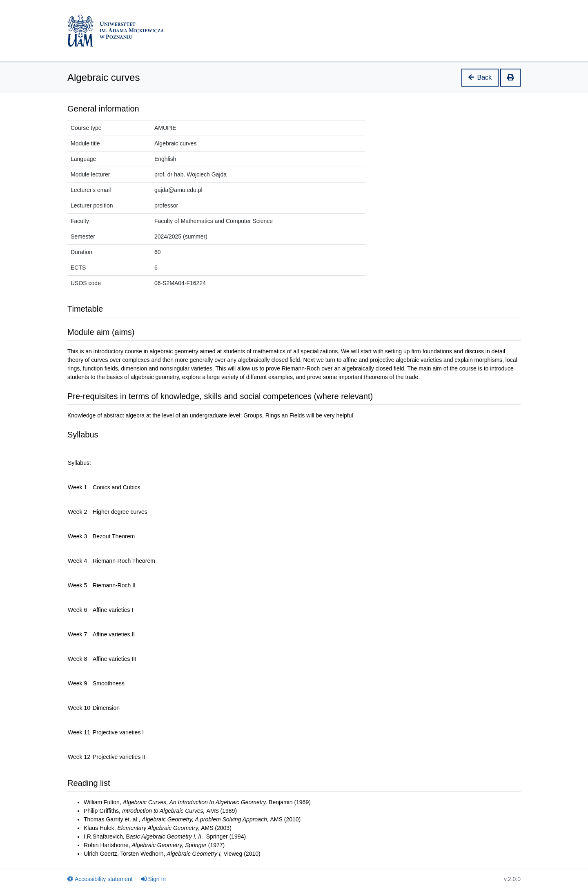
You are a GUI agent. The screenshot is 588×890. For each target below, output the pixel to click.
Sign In (154, 879)
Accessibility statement (100, 879)
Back (480, 77)
